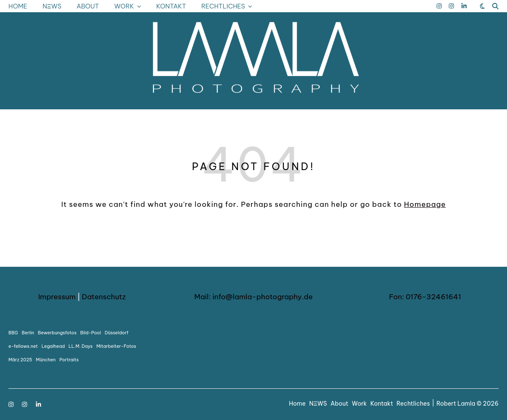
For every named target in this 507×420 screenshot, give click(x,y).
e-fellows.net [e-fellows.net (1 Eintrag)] (23, 346)
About (88, 6)
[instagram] (440, 6)
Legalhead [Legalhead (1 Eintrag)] (53, 346)
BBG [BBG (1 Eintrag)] (13, 333)
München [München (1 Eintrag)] (46, 360)
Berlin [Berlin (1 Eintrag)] (28, 333)
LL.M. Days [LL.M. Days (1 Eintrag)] (81, 346)
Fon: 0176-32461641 (425, 297)
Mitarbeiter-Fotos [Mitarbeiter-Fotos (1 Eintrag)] (116, 346)
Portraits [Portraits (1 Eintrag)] (69, 360)
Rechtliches (223, 6)
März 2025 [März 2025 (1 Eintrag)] (20, 360)
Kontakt (171, 6)
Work (124, 6)
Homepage (425, 204)
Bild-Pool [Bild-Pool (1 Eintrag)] (90, 333)
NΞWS (52, 6)
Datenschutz (104, 297)
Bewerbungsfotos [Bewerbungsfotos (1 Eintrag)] (57, 333)
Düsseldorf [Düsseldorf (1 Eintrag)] (116, 333)
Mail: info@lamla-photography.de (253, 297)
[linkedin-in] (464, 6)
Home (18, 6)
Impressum (57, 297)
